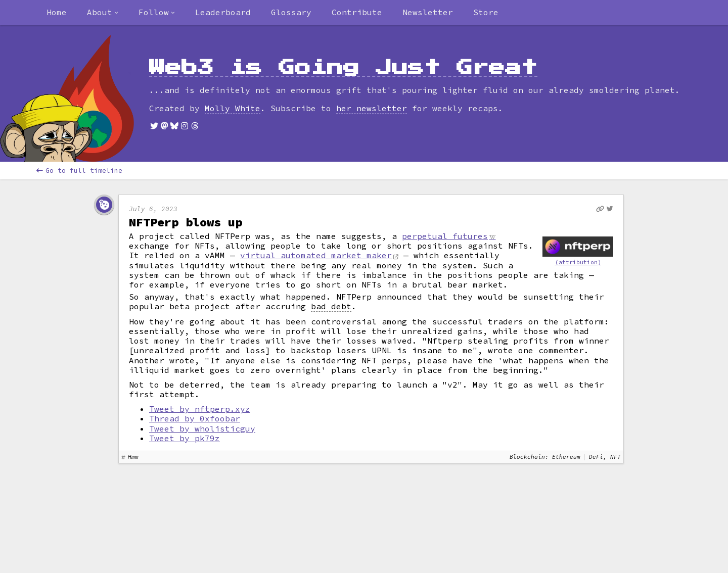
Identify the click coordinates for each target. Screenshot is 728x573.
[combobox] (103, 13)
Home (57, 12)
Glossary (291, 12)
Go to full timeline (79, 171)
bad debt (331, 306)
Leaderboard (223, 12)
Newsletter (428, 12)
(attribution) (578, 262)
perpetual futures (445, 236)
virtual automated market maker (316, 255)
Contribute (357, 12)
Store (486, 12)
